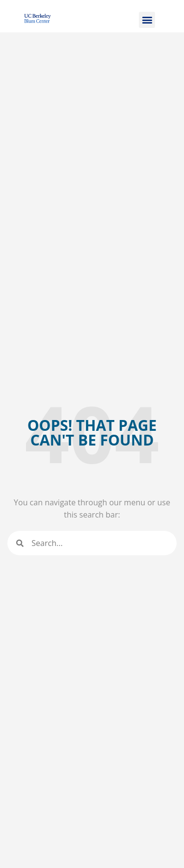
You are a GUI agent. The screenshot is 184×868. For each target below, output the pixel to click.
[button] (147, 20)
